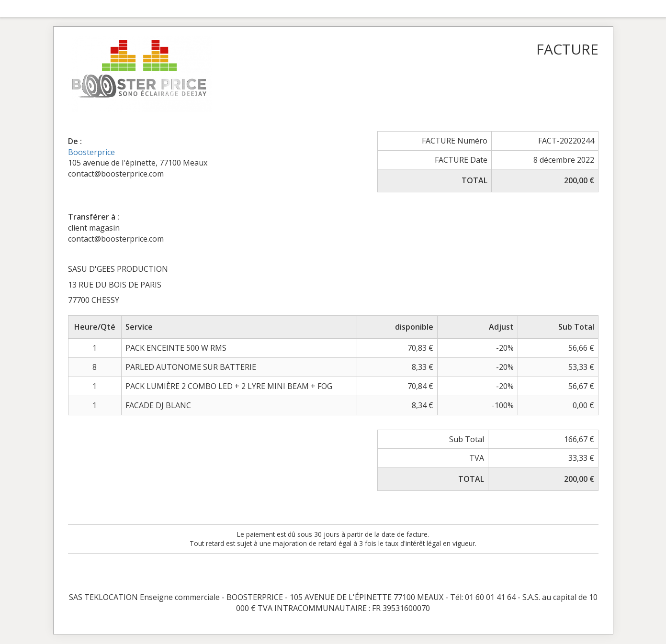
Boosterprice (91, 152)
